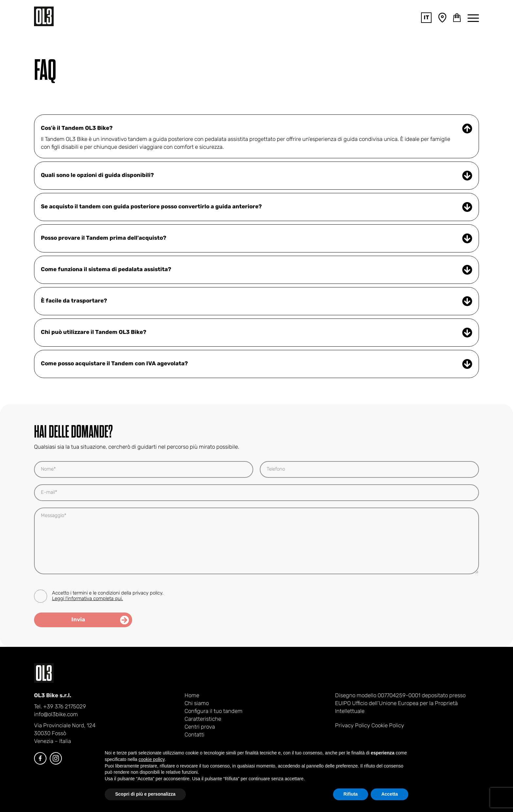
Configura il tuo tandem (213, 711)
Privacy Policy (353, 726)
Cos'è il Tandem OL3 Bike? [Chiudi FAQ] (256, 129)
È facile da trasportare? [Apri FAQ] (256, 301)
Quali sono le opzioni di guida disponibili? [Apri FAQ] (256, 176)
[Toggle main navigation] (473, 18)
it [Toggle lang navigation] (426, 18)
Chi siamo (197, 704)
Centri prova (200, 727)
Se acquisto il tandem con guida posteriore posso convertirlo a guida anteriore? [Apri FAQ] (256, 207)
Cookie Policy (388, 726)
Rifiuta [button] (351, 794)
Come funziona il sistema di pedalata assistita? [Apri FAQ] (256, 270)
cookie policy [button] (152, 759)
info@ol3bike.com (56, 715)
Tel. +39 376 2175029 (60, 707)
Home (192, 696)
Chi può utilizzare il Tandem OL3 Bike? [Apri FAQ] (256, 333)
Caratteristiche (203, 719)
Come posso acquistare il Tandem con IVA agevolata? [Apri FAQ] (256, 364)
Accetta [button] (389, 794)
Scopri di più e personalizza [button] (145, 794)
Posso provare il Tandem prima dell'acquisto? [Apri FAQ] (256, 238)
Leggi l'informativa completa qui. (88, 599)
